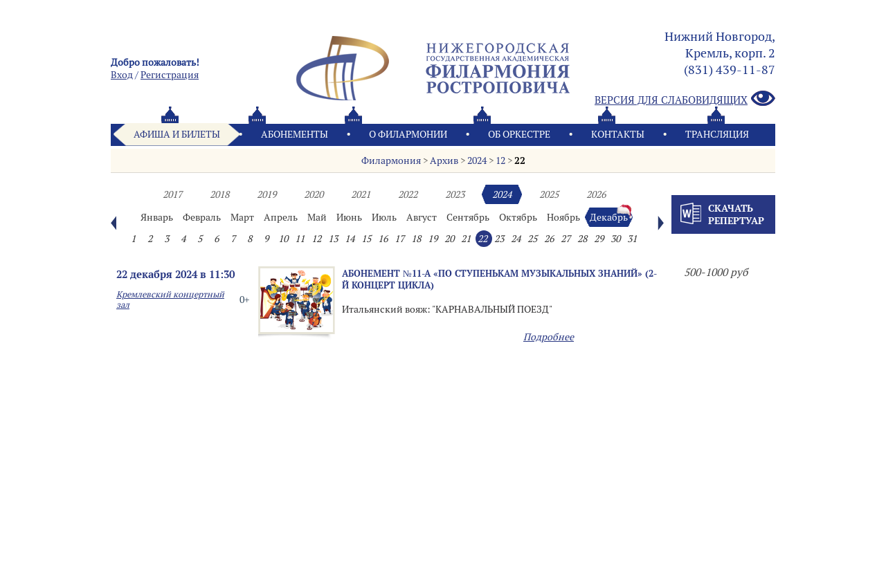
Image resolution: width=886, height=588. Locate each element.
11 (300, 239)
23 (499, 239)
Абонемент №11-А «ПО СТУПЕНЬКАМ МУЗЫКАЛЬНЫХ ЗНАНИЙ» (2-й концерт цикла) (499, 279)
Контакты (618, 134)
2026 (596, 194)
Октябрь (518, 217)
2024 (477, 160)
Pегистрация (170, 75)
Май (317, 217)
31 (632, 239)
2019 (266, 194)
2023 (455, 194)
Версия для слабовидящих (685, 99)
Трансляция (717, 134)
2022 (408, 194)
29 (599, 239)
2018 (219, 194)
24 (516, 239)
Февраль (202, 217)
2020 (314, 194)
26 (549, 239)
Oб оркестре (519, 134)
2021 (361, 194)
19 (433, 239)
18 (416, 239)
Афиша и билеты (177, 134)
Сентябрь (468, 217)
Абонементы (295, 134)
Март (242, 217)
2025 (549, 194)
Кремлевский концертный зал (170, 300)
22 (520, 160)
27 (566, 239)
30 (615, 239)
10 (283, 239)
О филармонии (408, 134)
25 (532, 239)
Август (422, 217)
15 (366, 239)
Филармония (391, 160)
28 (582, 239)
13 (333, 239)
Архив (444, 160)
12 (500, 160)
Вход (122, 75)
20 (449, 239)
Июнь (349, 217)
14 (350, 239)
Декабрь (609, 217)
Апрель (281, 217)
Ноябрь (563, 217)
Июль (384, 217)
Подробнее (549, 337)
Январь (157, 217)
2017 (172, 194)
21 (466, 239)
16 (383, 239)
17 (399, 239)
